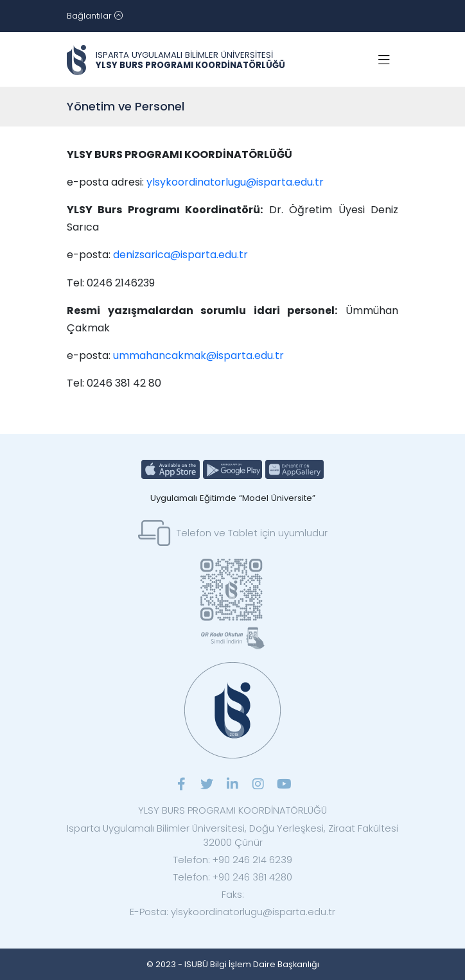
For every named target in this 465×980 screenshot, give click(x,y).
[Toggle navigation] (95, 16)
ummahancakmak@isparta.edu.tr (198, 355)
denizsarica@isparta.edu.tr (180, 255)
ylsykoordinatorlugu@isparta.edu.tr (236, 182)
